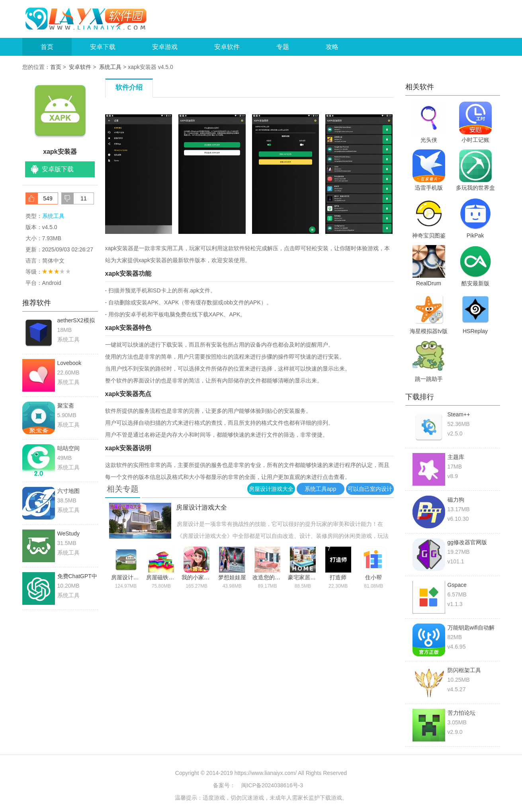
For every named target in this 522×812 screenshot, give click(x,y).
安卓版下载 (58, 169)
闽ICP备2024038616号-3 (272, 785)
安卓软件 (227, 47)
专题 (283, 47)
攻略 (332, 47)
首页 (47, 47)
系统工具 (110, 67)
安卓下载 (103, 47)
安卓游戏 (165, 47)
